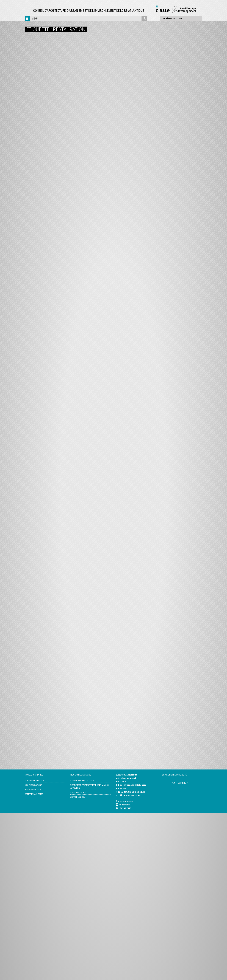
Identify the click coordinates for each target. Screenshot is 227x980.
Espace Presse (78, 964)
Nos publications (33, 952)
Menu (35, 19)
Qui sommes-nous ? (34, 947)
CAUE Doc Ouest (79, 959)
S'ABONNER (182, 950)
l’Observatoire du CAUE (82, 947)
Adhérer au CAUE (34, 961)
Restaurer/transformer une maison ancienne (90, 953)
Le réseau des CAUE (162, 19)
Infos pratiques (33, 956)
